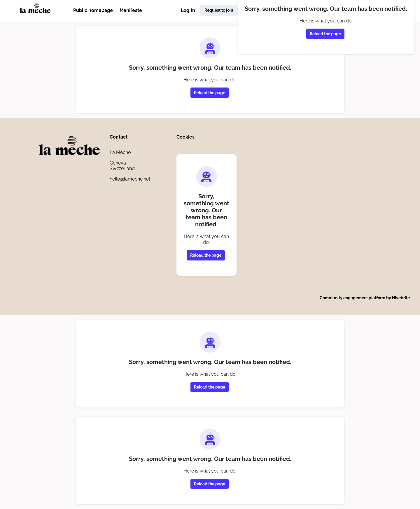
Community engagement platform (352, 298)
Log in (188, 10)
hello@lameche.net (130, 179)
